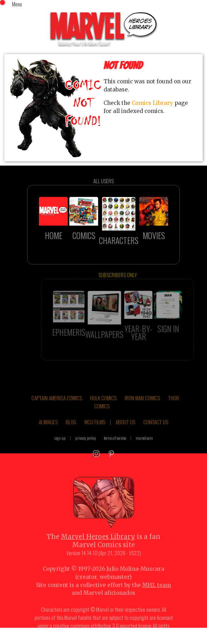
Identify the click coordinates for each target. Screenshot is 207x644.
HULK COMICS (103, 405)
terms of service (115, 445)
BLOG (71, 429)
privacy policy (86, 445)
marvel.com (144, 445)
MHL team (157, 592)
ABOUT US (125, 429)
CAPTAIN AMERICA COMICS (57, 405)
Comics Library (152, 103)
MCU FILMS (95, 429)
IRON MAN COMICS (142, 405)
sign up (60, 445)
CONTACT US (156, 429)
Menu (17, 4)
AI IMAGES (48, 429)
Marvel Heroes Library (98, 544)
